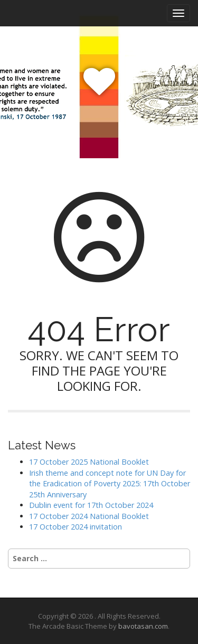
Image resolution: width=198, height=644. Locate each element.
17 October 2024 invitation (76, 527)
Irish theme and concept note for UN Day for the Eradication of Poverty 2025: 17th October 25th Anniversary (110, 484)
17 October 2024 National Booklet (89, 516)
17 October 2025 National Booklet (89, 462)
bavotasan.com (143, 626)
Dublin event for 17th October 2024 (91, 505)
